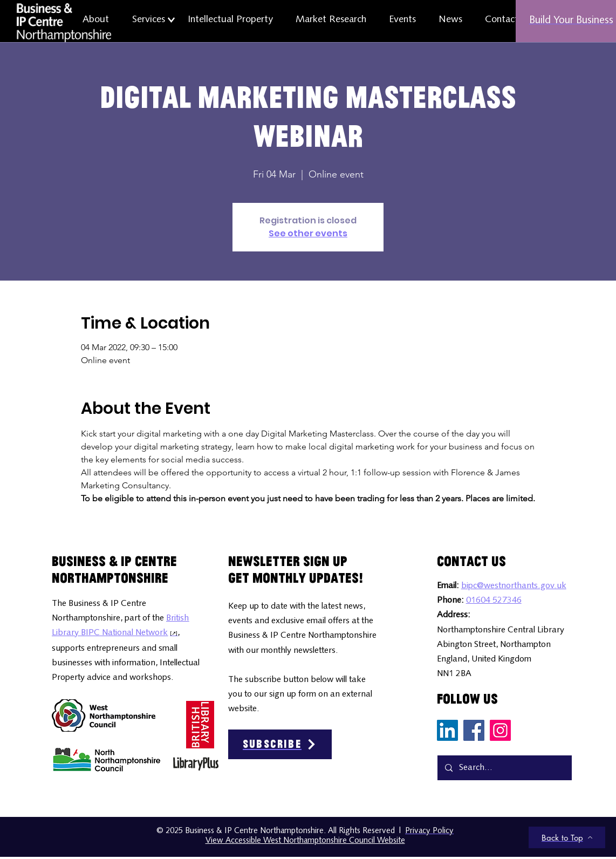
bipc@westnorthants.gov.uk (514, 586)
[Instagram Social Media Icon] (500, 730)
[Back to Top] (567, 837)
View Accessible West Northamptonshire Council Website (305, 841)
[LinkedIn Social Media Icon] (447, 730)
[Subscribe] (280, 744)
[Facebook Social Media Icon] (474, 730)
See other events (308, 233)
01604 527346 (494, 601)
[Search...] (504, 768)
